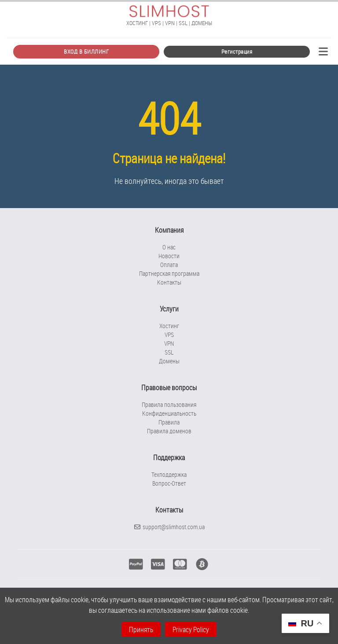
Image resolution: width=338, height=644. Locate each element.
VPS (169, 335)
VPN (169, 343)
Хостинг (169, 326)
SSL (169, 352)
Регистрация (237, 51)
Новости (169, 256)
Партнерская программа (169, 273)
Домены (169, 361)
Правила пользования (169, 404)
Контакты (169, 282)
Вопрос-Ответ (169, 483)
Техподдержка (169, 474)
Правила (169, 422)
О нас (169, 247)
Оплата (169, 265)
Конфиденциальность (169, 413)
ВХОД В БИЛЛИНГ (86, 51)
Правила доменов (169, 431)
